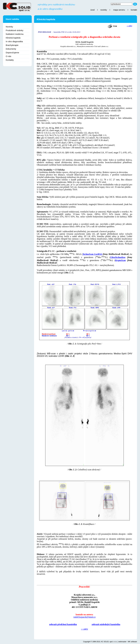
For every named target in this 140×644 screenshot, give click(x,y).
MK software (132, 642)
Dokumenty (11, 49)
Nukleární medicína (15, 34)
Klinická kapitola (13, 38)
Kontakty (10, 60)
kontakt (134, 10)
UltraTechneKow (118, 257)
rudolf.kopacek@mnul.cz (84, 617)
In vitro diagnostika (14, 41)
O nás (8, 56)
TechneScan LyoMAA (92, 254)
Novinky (9, 27)
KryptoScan (120, 260)
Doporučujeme (12, 53)
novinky (104, 10)
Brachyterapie (12, 45)
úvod (92, 10)
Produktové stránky (14, 30)
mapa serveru (119, 10)
